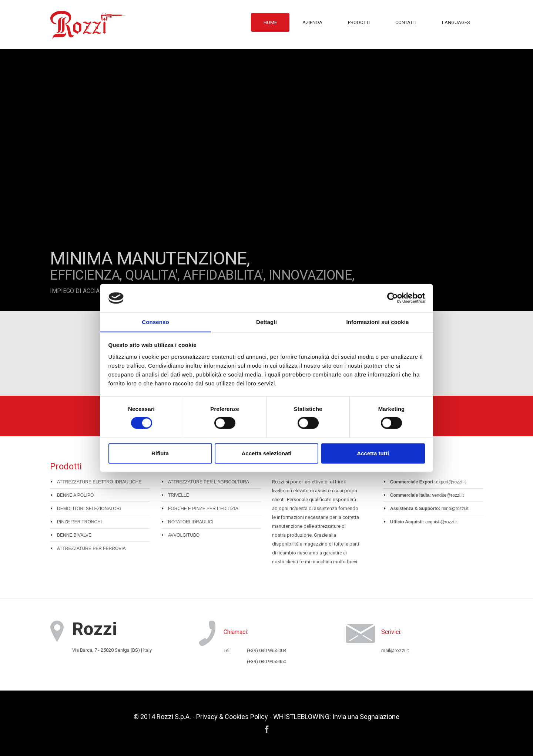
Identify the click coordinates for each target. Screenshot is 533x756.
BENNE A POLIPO (75, 495)
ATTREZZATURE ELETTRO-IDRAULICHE (99, 482)
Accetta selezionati (266, 454)
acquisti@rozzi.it (442, 522)
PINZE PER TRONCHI (79, 522)
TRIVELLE (179, 495)
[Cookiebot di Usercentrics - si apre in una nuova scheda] (393, 298)
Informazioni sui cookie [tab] (378, 322)
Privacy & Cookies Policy (232, 717)
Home (270, 22)
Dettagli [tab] (266, 322)
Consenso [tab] (155, 322)
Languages (456, 22)
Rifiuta (160, 454)
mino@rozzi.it (455, 509)
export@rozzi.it (451, 482)
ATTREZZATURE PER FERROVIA (91, 549)
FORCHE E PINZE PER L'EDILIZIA (203, 509)
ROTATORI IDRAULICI (191, 522)
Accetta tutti (373, 454)
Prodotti (359, 22)
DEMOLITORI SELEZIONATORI (89, 509)
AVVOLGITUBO (184, 535)
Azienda (312, 22)
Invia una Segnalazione (366, 717)
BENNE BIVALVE (74, 535)
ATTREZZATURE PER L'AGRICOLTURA (209, 482)
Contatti (406, 22)
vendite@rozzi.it (448, 495)
